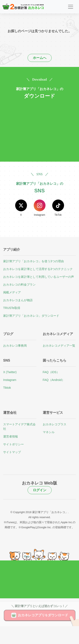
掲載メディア (12, 292)
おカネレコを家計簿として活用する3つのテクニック (38, 269)
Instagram (10, 380)
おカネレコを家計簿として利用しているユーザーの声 (39, 277)
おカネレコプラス (55, 424)
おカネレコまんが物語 (18, 300)
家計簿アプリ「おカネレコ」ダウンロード (31, 316)
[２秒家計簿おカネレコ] (23, 7)
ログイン (40, 490)
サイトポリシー (13, 444)
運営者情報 (11, 436)
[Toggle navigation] (71, 7)
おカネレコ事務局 (15, 346)
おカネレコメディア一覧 (59, 346)
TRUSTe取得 (12, 308)
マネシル (49, 432)
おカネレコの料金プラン (19, 285)
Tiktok (7, 388)
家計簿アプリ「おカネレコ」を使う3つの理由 (33, 261)
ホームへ (40, 58)
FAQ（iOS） (51, 372)
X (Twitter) (10, 372)
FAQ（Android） (54, 380)
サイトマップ (12, 452)
